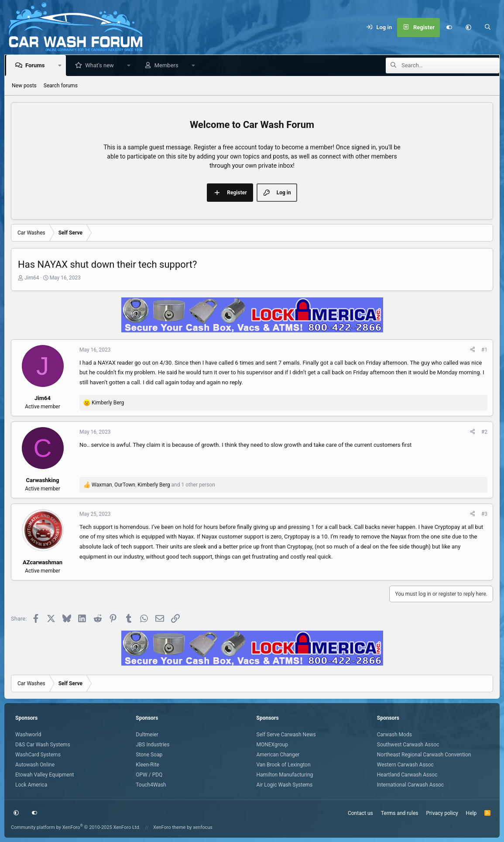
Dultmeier (147, 735)
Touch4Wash (151, 785)
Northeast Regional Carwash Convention (424, 755)
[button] (469, 28)
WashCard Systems (38, 755)
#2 (484, 432)
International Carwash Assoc (410, 785)
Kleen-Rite (147, 765)
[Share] (473, 350)
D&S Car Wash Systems (43, 745)
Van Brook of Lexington (284, 765)
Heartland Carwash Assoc (407, 775)
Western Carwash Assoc (405, 765)
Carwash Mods (394, 735)
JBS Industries (153, 745)
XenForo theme (170, 827)
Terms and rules (400, 813)
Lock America (31, 785)
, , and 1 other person (153, 485)
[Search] (488, 28)
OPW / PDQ (149, 775)
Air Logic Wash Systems (285, 785)
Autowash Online (35, 765)
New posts (24, 86)
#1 (484, 350)
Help (471, 813)
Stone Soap (149, 755)
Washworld (28, 735)
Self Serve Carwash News (286, 735)
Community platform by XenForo (76, 827)
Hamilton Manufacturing (285, 775)
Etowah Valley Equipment (45, 775)
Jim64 (32, 278)
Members (168, 65)
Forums (37, 65)
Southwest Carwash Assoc (408, 745)
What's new (101, 65)
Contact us (360, 813)
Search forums (61, 86)
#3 (484, 514)
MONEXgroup (272, 745)
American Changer (278, 755)
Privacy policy (442, 813)
